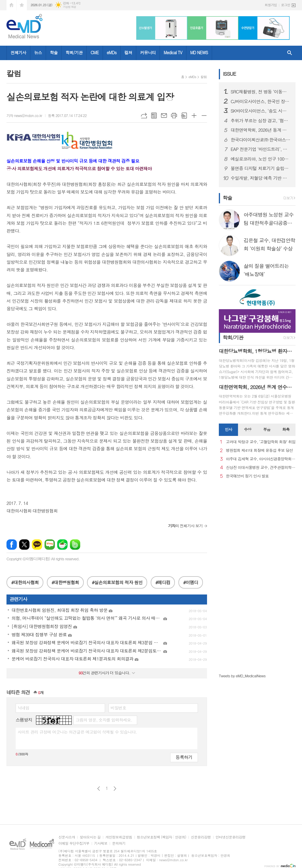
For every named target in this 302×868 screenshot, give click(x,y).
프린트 (174, 116)
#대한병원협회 (65, 582)
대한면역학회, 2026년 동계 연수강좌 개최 (261, 130)
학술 (54, 52)
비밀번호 (118, 708)
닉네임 (23, 708)
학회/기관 (74, 52)
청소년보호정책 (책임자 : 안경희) (161, 837)
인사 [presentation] (228, 429)
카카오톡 (37, 545)
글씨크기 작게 (204, 116)
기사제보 (101, 843)
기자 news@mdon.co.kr (24, 115)
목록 (154, 116)
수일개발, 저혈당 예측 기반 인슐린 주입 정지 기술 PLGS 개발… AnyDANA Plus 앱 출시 (261, 178)
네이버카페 (62, 545)
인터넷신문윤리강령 (231, 837)
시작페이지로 (12, 5)
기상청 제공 (69, 7)
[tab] (228, 430)
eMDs (112, 52)
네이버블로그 (50, 545)
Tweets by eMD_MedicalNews (242, 676)
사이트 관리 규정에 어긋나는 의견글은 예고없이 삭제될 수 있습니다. (77, 732)
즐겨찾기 (22, 5)
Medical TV (173, 52)
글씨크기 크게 (194, 116)
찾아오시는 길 (90, 837)
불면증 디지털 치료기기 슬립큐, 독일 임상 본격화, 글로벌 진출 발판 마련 (261, 168)
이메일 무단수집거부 (74, 843)
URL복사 (144, 116)
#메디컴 (163, 582)
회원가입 (271, 5)
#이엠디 (191, 582)
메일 (164, 116)
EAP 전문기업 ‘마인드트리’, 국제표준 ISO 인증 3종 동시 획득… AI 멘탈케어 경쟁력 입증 (261, 149)
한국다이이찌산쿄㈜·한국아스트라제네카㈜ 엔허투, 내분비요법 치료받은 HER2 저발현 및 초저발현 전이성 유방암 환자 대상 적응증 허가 (261, 140)
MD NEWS (199, 52)
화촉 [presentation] (286, 429)
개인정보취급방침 (119, 837)
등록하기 (184, 757)
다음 (115, 789)
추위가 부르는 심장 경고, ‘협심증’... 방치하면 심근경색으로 (261, 121)
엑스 (24, 545)
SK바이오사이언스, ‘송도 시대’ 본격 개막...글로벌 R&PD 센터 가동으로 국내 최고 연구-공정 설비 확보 (261, 111)
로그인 (286, 5)
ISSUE (229, 74)
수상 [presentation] (247, 429)
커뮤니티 (148, 52)
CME (95, 52)
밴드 (75, 545)
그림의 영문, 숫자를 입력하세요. (104, 720)
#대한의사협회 (25, 582)
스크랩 (184, 116)
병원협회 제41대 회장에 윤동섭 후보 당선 (259, 451)
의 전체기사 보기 (185, 526)
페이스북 (12, 545)
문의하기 (119, 843)
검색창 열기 (290, 53)
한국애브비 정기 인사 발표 (247, 476)
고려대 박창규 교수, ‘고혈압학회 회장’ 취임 (261, 442)
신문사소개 (67, 837)
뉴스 (38, 52)
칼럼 (204, 77)
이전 (99, 789)
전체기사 (18, 52)
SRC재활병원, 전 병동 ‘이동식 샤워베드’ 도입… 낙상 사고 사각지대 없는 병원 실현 (261, 92)
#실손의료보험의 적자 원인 (117, 582)
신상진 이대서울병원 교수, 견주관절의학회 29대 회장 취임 (261, 468)
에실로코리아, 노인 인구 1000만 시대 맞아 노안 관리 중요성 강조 (261, 159)
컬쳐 (128, 52)
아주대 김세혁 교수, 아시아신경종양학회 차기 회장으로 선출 (261, 459)
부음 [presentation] (267, 429)
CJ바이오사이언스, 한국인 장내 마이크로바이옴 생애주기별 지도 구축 (261, 101)
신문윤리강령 (201, 837)
